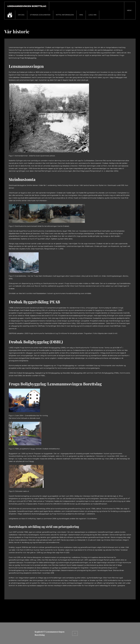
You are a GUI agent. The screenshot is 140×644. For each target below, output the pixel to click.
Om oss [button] (21, 15)
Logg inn (92, 15)
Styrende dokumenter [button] (40, 15)
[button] (130, 11)
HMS (81, 15)
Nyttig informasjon (65, 15)
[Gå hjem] (27, 6)
